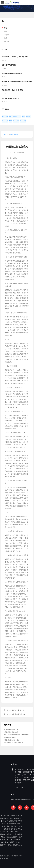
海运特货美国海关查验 (18, 714)
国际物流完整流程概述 (9, 65)
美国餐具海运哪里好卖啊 (11, 729)
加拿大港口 (5, 121)
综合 (6, 28)
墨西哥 (7, 41)
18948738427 (28, 787)
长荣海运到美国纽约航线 (11, 732)
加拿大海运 (23, 121)
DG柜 (11, 121)
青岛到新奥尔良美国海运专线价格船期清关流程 (17, 82)
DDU (23, 117)
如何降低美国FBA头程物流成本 (12, 73)
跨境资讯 (6, 134)
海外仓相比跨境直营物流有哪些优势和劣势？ (17, 735)
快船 (10, 117)
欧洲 (6, 38)
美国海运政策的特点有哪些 (12, 740)
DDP (20, 117)
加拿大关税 (5, 117)
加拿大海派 (16, 121)
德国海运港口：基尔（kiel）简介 (12, 90)
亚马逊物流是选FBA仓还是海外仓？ (14, 743)
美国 (6, 31)
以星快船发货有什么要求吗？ (11, 98)
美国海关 (15, 117)
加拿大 (7, 35)
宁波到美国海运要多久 (10, 737)
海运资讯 (12, 134)
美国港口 (28, 117)
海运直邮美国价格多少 (18, 710)
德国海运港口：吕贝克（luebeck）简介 (15, 57)
